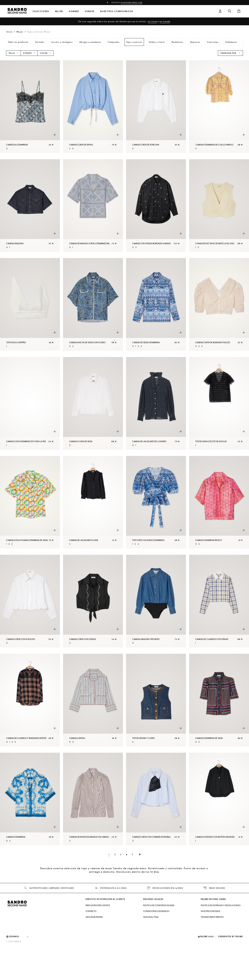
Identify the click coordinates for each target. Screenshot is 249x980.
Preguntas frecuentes (98, 905)
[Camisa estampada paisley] (219, 502)
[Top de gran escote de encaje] (219, 403)
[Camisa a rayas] (93, 700)
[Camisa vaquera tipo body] (156, 601)
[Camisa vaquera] (30, 206)
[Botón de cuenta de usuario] (220, 11)
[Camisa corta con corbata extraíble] (156, 799)
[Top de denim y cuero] (156, 700)
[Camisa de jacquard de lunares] (156, 403)
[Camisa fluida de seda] (93, 403)
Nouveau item (151, 917)
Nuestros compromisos (117, 11)
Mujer (59, 11)
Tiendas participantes (212, 917)
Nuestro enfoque (210, 911)
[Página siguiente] (140, 854)
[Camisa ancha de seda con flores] (93, 304)
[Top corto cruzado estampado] (156, 502)
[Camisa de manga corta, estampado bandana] (93, 206)
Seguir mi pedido (94, 917)
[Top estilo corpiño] (30, 304)
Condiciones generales (156, 911)
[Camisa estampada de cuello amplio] (219, 107)
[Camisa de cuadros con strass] (219, 601)
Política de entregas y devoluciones (221, 905)
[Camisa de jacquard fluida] (93, 502)
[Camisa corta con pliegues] (30, 601)
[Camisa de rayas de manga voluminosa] (93, 799)
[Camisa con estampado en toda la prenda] (30, 403)
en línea (153, 21)
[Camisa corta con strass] (93, 601)
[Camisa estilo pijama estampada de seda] (30, 502)
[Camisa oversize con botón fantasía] (219, 799)
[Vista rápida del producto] (55, 135)
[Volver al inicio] (17, 11)
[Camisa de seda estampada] (156, 304)
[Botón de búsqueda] (230, 11)
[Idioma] (21, 937)
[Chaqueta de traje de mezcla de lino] (219, 206)
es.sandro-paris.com (132, 3)
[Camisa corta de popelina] (156, 107)
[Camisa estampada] (30, 799)
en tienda (165, 21)
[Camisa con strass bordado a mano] (156, 206)
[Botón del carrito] (239, 11)
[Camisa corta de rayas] (93, 107)
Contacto (91, 911)
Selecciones (41, 11)
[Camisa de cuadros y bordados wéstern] (30, 700)
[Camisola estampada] (30, 107)
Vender (90, 11)
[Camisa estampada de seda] (219, 700)
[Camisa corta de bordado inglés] (219, 304)
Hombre (74, 11)
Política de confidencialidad (159, 905)
